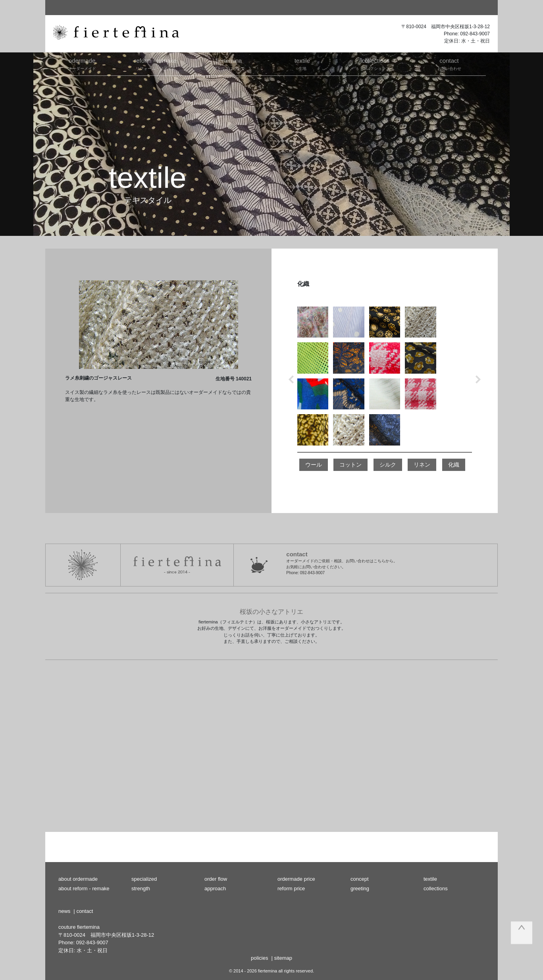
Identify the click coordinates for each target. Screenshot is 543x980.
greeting (360, 888)
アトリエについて (229, 64)
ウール (314, 465)
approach (215, 888)
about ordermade (78, 879)
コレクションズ (376, 64)
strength (141, 888)
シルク (388, 465)
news (64, 911)
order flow (216, 879)
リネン (422, 465)
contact (85, 911)
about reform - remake (84, 888)
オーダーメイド (82, 64)
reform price (291, 888)
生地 (302, 64)
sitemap (283, 958)
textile (430, 879)
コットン (350, 465)
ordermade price (296, 879)
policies (259, 958)
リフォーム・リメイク (155, 64)
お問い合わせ (449, 64)
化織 (454, 465)
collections (436, 888)
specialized (144, 879)
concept (360, 879)
